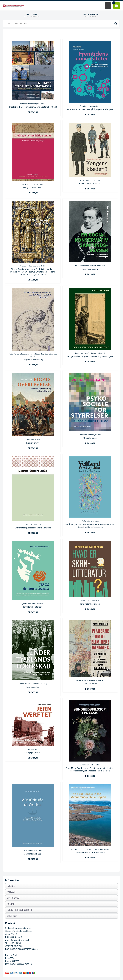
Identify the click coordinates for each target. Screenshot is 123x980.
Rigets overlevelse (33, 440)
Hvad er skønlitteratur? (90, 601)
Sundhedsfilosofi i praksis (90, 765)
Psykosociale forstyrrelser (90, 435)
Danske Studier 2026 (33, 524)
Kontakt (11, 904)
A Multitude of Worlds (33, 851)
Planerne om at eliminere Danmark (90, 680)
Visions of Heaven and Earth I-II (33, 266)
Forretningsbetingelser (19, 910)
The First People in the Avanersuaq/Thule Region (90, 849)
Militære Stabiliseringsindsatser (33, 104)
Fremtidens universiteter (90, 106)
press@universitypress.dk (17, 940)
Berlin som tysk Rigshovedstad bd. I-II (90, 353)
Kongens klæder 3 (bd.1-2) (90, 180)
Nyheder (11, 892)
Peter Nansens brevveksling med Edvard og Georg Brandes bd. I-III (33, 355)
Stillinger (12, 916)
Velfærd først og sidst (90, 521)
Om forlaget (13, 898)
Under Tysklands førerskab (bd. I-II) (33, 684)
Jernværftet (33, 749)
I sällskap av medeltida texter (33, 184)
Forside (11, 886)
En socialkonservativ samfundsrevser (90, 266)
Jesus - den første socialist (33, 604)
